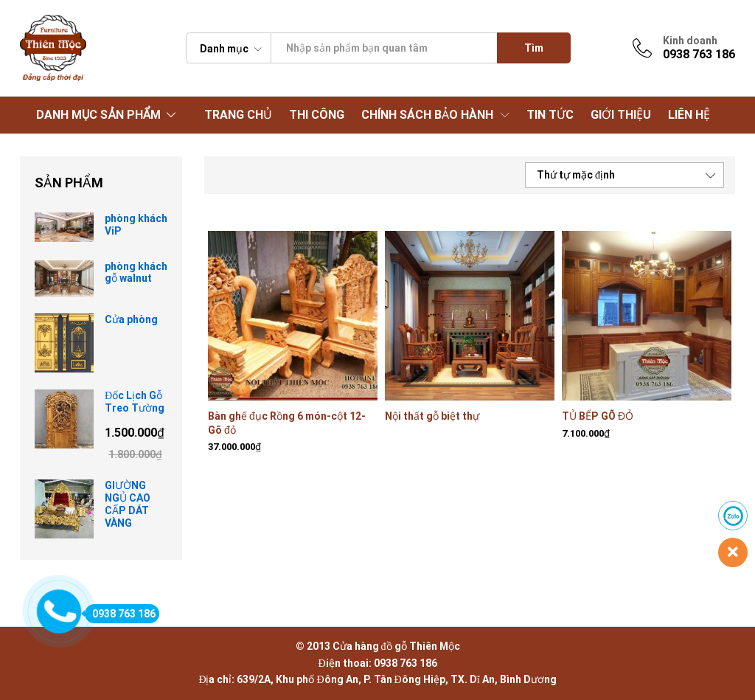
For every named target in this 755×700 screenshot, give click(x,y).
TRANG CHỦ (238, 115)
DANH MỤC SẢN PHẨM (98, 115)
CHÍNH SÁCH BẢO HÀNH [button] (427, 115)
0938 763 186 (120, 614)
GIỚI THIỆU (621, 115)
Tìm (534, 48)
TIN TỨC (550, 115)
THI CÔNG (317, 115)
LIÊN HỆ (689, 115)
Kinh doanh (690, 41)
